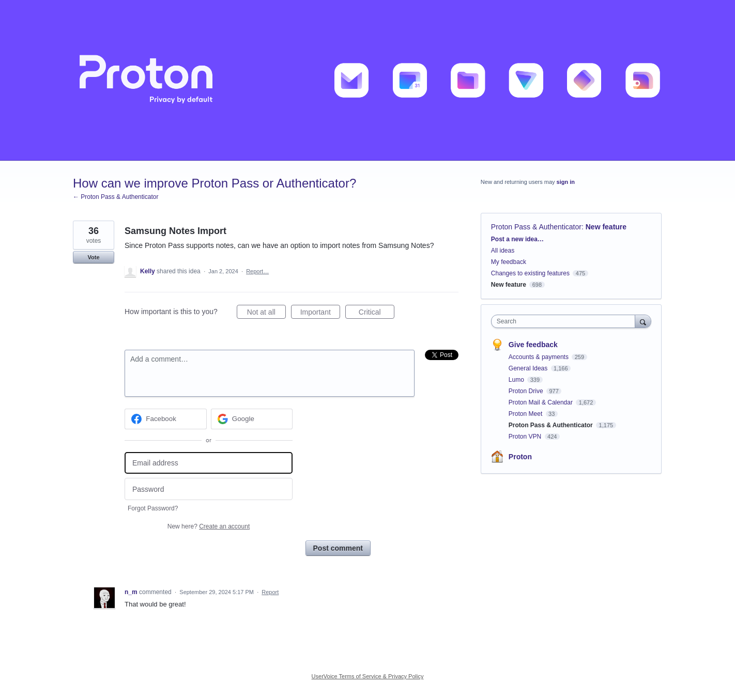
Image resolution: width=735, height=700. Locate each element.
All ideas (503, 251)
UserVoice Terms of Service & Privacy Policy (368, 676)
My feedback (509, 262)
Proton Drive (527, 391)
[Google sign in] (252, 419)
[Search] (643, 321)
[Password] (209, 489)
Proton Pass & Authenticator (536, 227)
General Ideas (529, 368)
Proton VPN (526, 437)
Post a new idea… (517, 239)
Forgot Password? (153, 508)
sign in (566, 182)
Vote (93, 257)
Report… (257, 271)
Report (270, 592)
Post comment (338, 548)
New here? (209, 526)
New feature (606, 227)
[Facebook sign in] (166, 419)
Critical (377, 314)
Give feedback (533, 345)
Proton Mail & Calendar (541, 402)
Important (320, 314)
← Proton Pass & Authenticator (116, 197)
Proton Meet (526, 414)
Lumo (517, 380)
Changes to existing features (530, 273)
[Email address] (209, 463)
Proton (520, 457)
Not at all (266, 314)
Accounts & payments (539, 357)
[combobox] (566, 321)
